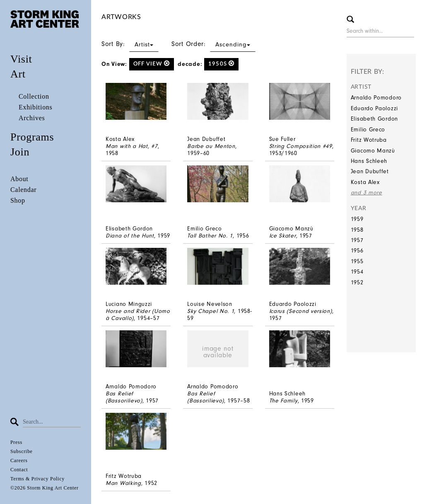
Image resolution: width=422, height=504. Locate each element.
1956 (357, 251)
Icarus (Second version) (301, 311)
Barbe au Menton (211, 146)
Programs (32, 137)
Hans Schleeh (369, 161)
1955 (357, 261)
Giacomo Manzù (373, 151)
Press (16, 442)
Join (20, 152)
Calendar (23, 190)
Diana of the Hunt (130, 236)
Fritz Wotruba (369, 140)
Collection (34, 96)
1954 (357, 272)
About (19, 179)
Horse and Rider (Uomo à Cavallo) (138, 315)
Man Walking (123, 483)
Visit (21, 59)
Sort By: (130, 44)
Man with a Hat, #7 (132, 146)
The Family (283, 401)
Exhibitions (35, 107)
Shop (18, 200)
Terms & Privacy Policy (37, 479)
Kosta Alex (365, 182)
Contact (19, 470)
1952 (357, 282)
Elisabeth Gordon (374, 119)
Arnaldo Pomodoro (376, 98)
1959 (357, 219)
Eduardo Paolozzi (374, 108)
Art (18, 74)
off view (152, 64)
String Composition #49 (301, 146)
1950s (221, 64)
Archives (32, 118)
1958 (357, 230)
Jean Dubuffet (370, 171)
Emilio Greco (368, 130)
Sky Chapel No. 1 (211, 311)
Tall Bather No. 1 (210, 236)
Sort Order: (213, 44)
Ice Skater (283, 236)
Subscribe (22, 451)
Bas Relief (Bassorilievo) (124, 397)
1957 (357, 240)
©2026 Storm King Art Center (45, 488)
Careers (19, 460)
